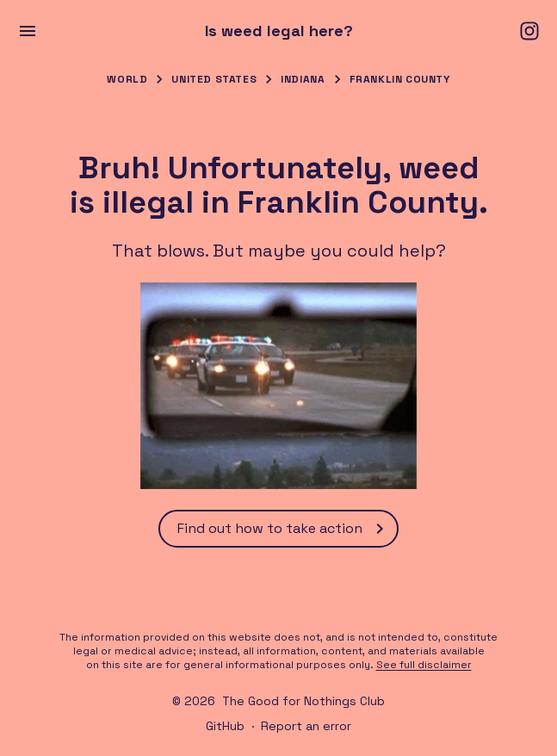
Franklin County (400, 79)
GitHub (225, 726)
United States (214, 79)
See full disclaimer (424, 665)
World (127, 79)
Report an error (306, 726)
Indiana (303, 79)
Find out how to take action (284, 529)
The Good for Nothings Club (303, 701)
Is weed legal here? (279, 31)
